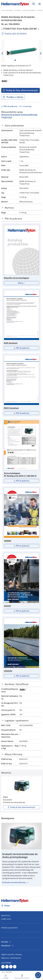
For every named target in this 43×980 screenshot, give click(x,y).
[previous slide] (2, 53)
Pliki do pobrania (10, 106)
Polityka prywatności (9, 928)
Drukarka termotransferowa (14, 882)
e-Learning (27, 106)
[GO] (34, 4)
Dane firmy (6, 915)
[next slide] (41, 53)
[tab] (21, 126)
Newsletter (6, 946)
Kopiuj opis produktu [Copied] (14, 33)
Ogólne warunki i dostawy (12, 954)
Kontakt (5, 942)
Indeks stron (6, 919)
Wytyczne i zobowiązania (11, 958)
